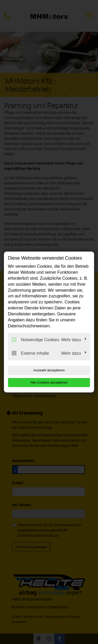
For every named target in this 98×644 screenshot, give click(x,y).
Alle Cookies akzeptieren (49, 382)
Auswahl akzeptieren (49, 370)
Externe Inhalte (30, 353)
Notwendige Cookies (36, 340)
